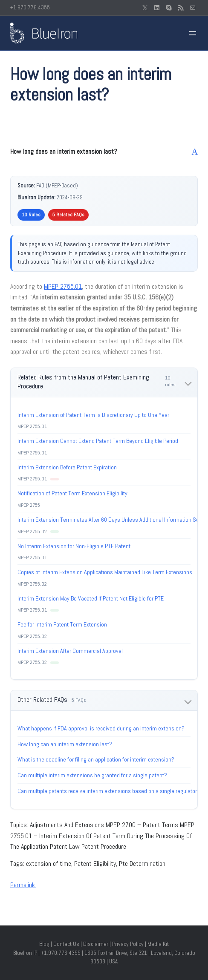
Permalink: (23, 885)
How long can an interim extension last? (65, 744)
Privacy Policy (128, 944)
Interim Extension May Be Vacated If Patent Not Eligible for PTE (91, 598)
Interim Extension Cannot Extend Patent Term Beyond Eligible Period (98, 441)
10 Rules (31, 215)
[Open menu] (193, 33)
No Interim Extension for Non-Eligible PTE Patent (74, 546)
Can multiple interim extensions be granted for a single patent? (92, 775)
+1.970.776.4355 (30, 7)
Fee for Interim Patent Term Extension (62, 624)
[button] (104, 152)
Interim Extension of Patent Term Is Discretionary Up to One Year (93, 415)
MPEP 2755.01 (63, 286)
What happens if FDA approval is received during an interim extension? (101, 728)
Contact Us (66, 944)
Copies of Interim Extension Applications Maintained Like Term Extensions (105, 572)
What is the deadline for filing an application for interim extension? (96, 759)
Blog (44, 944)
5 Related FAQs (68, 215)
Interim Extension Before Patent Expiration (67, 467)
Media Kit (158, 944)
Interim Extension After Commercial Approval (70, 651)
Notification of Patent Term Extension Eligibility (72, 493)
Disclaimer (96, 944)
